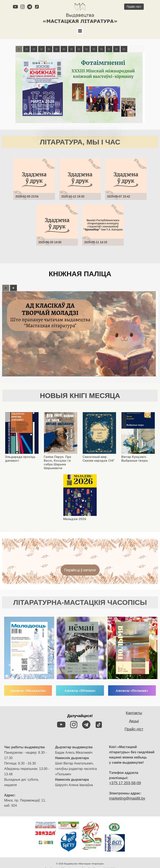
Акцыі (134, 709)
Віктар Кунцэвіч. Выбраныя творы (135, 456)
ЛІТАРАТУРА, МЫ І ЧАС (80, 141)
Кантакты (134, 701)
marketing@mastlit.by (127, 787)
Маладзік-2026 (75, 516)
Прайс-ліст (134, 717)
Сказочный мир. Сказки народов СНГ (99, 456)
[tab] (19, 49)
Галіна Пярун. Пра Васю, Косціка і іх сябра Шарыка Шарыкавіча (57, 459)
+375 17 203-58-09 (125, 771)
